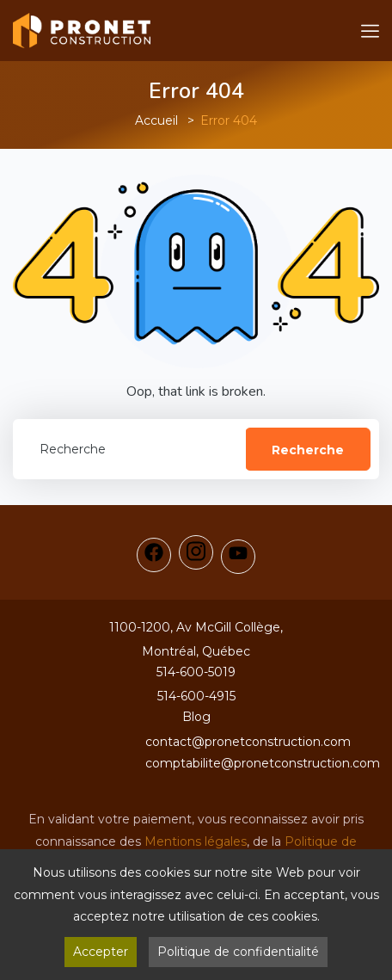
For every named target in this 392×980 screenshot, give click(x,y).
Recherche (308, 450)
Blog (196, 717)
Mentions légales (196, 841)
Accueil (156, 120)
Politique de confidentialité (238, 952)
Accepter (101, 952)
